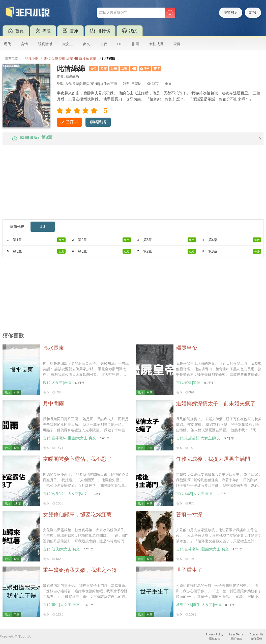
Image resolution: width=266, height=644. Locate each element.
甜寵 (136, 44)
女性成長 (156, 44)
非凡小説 (32, 59)
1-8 (43, 231)
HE (120, 44)
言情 (24, 44)
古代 (104, 44)
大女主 (68, 44)
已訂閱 (72, 122)
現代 (7, 44)
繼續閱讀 (98, 122)
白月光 (84, 59)
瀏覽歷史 (231, 13)
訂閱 (253, 13)
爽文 (86, 44)
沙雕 (62, 59)
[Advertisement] (133, 188)
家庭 (177, 44)
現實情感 (45, 44)
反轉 (55, 59)
